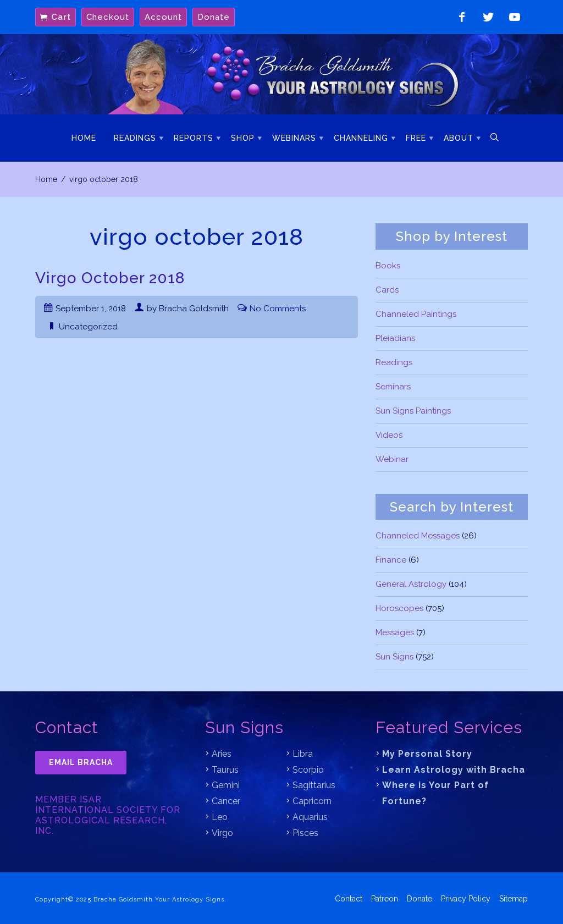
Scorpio (308, 770)
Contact (349, 898)
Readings (135, 138)
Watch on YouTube (515, 17)
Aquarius (310, 817)
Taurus (225, 770)
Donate (214, 17)
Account (163, 17)
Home (84, 138)
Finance (391, 560)
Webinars (294, 138)
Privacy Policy (466, 898)
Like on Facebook (462, 17)
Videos (389, 435)
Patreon (385, 898)
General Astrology (411, 584)
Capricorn (312, 801)
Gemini (226, 785)
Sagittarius (314, 785)
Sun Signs (394, 657)
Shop (243, 138)
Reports (194, 138)
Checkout (108, 17)
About (459, 138)
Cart (61, 17)
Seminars (393, 387)
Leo (220, 817)
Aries (222, 754)
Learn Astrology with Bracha (454, 770)
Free (416, 138)
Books (388, 266)
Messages (395, 632)
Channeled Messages (418, 536)
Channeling (361, 138)
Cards (387, 290)
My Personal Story (427, 754)
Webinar (392, 459)
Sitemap (514, 898)
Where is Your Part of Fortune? (435, 793)
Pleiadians (395, 338)
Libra (303, 754)
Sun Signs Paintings (413, 411)
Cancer (226, 801)
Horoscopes (399, 608)
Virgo (222, 833)
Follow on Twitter (488, 17)
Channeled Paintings (416, 314)
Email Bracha (81, 762)
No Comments (278, 309)
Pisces (305, 833)
